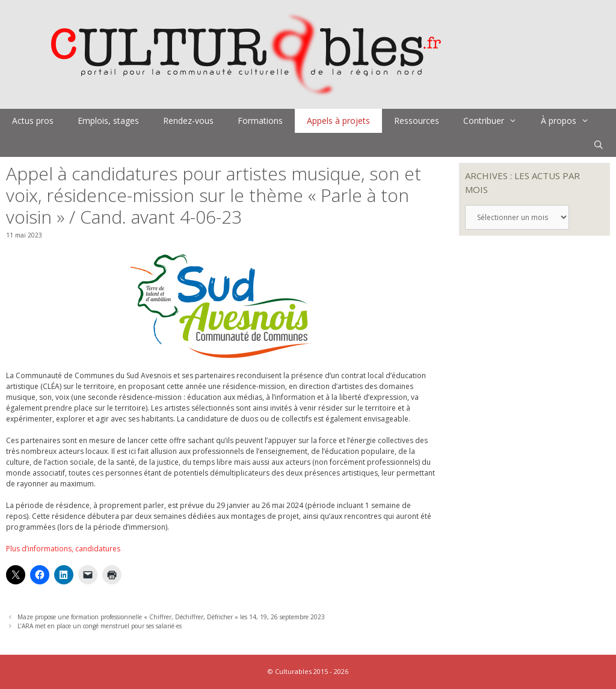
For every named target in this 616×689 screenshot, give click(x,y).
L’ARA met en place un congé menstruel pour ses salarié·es (100, 626)
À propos (571, 121)
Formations (260, 121)
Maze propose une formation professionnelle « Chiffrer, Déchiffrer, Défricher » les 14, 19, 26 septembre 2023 (171, 617)
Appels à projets (338, 121)
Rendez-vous (188, 121)
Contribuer (496, 121)
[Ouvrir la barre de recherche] (599, 145)
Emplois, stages (108, 121)
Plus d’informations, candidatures (63, 549)
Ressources (417, 121)
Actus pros (33, 121)
